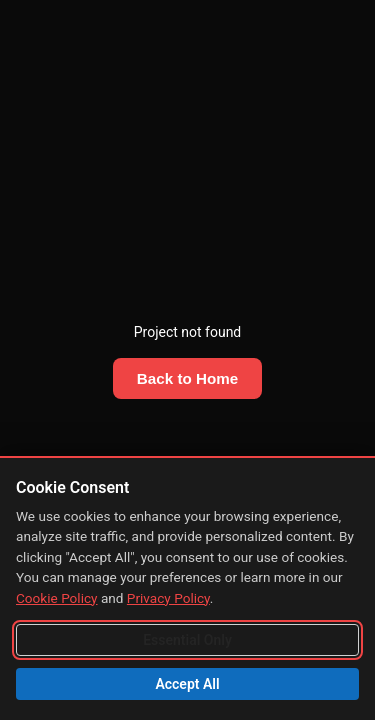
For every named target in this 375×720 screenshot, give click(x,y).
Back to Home (187, 378)
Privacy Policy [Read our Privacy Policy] (168, 598)
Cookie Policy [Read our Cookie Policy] (57, 598)
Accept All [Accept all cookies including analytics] (187, 684)
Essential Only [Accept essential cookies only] (187, 640)
